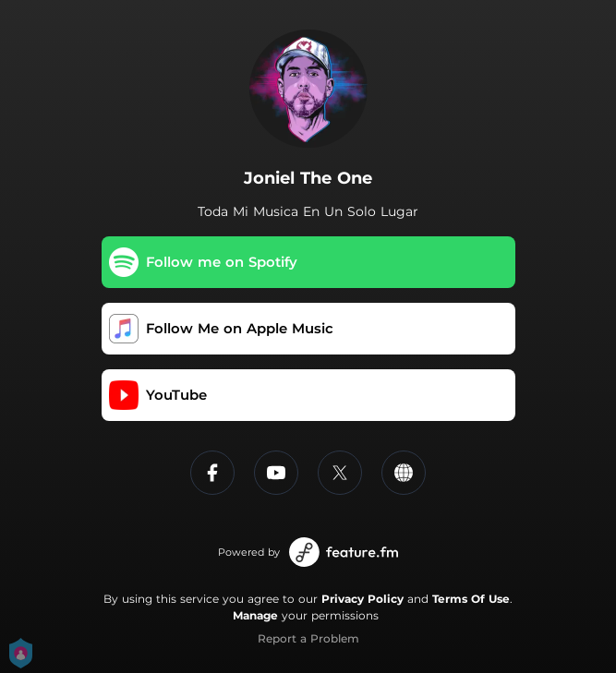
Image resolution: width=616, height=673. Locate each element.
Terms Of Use (471, 599)
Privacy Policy (362, 599)
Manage (255, 615)
